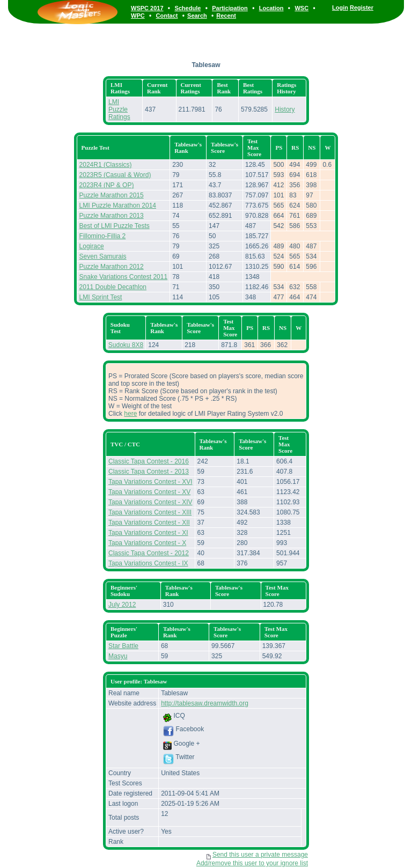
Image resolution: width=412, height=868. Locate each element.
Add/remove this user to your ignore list (252, 863)
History (285, 109)
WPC (138, 16)
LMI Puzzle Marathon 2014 (118, 205)
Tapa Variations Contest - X (147, 543)
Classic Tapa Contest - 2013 (149, 472)
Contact (167, 16)
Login (340, 8)
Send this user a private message (260, 855)
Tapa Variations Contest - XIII (150, 512)
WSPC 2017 (147, 8)
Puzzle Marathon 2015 (112, 195)
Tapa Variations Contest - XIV (150, 502)
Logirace (92, 246)
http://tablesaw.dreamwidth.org (205, 703)
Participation (230, 8)
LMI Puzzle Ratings (119, 109)
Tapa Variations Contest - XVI (150, 482)
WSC (301, 8)
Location (271, 8)
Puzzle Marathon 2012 (112, 267)
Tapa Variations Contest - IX (148, 563)
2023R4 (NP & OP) (107, 185)
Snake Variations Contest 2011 (124, 277)
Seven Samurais (103, 256)
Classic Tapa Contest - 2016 (149, 461)
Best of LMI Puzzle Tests (115, 226)
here (130, 414)
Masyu (118, 656)
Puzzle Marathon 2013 (112, 216)
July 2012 (122, 605)
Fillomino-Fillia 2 (103, 236)
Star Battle (123, 646)
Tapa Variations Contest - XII (149, 523)
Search (197, 16)
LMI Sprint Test (101, 297)
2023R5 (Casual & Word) (115, 175)
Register (362, 8)
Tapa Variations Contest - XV (149, 492)
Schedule (187, 8)
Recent (226, 16)
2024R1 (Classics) (106, 165)
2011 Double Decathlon (113, 287)
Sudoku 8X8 (126, 345)
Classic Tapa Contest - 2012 (149, 553)
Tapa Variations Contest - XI (148, 533)
